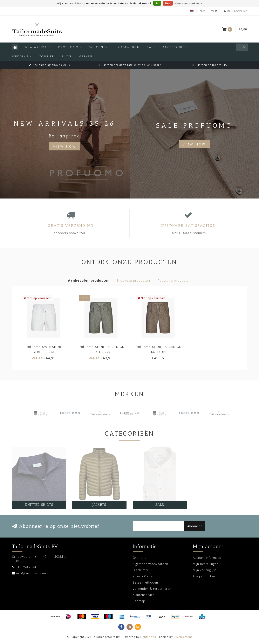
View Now (65, 146)
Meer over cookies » (188, 4)
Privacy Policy (143, 576)
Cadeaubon (129, 47)
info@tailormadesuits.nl (34, 573)
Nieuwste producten (134, 281)
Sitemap (139, 601)
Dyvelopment (183, 637)
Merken (86, 56)
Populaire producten (174, 281)
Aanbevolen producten (89, 281)
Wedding (20, 56)
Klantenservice (144, 595)
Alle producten (204, 576)
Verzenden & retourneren (152, 589)
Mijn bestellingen (206, 564)
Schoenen (98, 47)
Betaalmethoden (145, 582)
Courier (47, 56)
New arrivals (38, 47)
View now (194, 144)
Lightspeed (148, 637)
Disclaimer (141, 570)
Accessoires (175, 47)
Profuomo (69, 47)
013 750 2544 (26, 567)
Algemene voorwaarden (150, 564)
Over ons (139, 558)
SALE (151, 47)
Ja (157, 4)
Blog (67, 56)
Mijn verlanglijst (205, 570)
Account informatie (207, 558)
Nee (168, 4)
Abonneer (195, 526)
